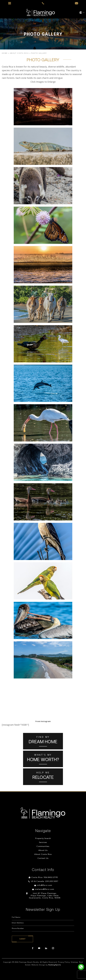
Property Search (43, 839)
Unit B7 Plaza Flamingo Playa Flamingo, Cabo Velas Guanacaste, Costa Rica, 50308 (45, 896)
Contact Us (43, 858)
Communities (43, 846)
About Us (43, 850)
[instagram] (53, 948)
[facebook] (33, 948)
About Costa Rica (43, 854)
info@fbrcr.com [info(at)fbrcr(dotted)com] (45, 885)
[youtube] (39, 948)
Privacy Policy (64, 962)
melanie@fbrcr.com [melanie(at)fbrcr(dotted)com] (45, 889)
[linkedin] (46, 948)
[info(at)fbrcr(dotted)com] (76, 3)
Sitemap (74, 962)
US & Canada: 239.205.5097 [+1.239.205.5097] (45, 881)
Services (43, 843)
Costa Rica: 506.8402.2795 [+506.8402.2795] (45, 877)
